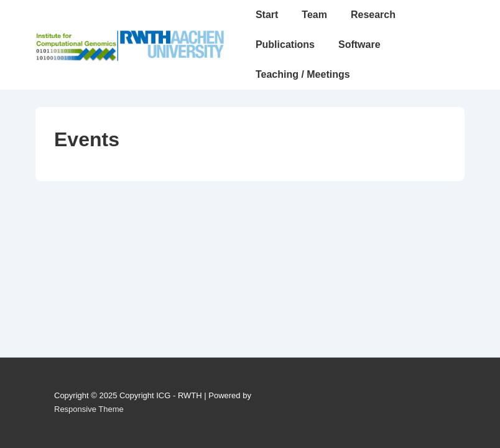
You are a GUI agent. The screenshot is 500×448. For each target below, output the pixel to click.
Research (373, 15)
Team (314, 15)
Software (359, 44)
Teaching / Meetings (303, 74)
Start (267, 15)
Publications (285, 44)
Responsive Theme (89, 409)
